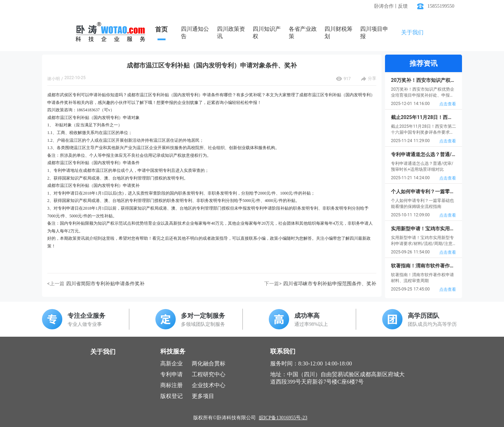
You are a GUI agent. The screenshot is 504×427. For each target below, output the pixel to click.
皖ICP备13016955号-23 (283, 418)
